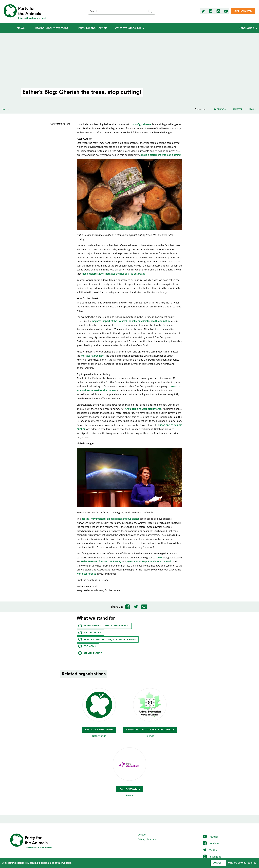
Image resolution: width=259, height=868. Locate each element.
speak (159, 558)
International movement (51, 28)
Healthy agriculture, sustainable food (107, 639)
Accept (218, 863)
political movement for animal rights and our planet (110, 519)
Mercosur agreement (93, 356)
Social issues (90, 633)
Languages (246, 28)
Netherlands (99, 713)
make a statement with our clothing (161, 155)
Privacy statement (148, 839)
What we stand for (128, 28)
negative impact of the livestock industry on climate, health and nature (131, 321)
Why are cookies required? (243, 863)
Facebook (211, 843)
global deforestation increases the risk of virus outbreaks (113, 274)
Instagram (212, 857)
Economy (87, 646)
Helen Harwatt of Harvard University (101, 561)
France (129, 772)
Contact (142, 835)
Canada (150, 713)
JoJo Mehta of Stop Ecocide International (149, 561)
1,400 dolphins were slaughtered (143, 409)
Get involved (243, 11)
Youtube (211, 837)
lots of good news (141, 124)
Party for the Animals (93, 28)
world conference (86, 574)
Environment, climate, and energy (103, 626)
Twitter (210, 850)
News (21, 28)
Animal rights (90, 653)
